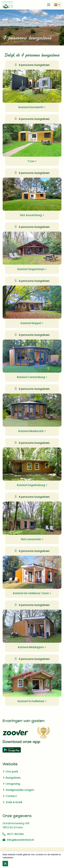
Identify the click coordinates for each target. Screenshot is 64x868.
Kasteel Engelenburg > (32, 485)
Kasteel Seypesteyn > (32, 269)
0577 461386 (13, 834)
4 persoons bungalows (32, 65)
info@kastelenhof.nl (18, 840)
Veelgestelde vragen (20, 790)
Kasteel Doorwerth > (32, 107)
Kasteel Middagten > (32, 647)
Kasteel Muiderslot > (32, 431)
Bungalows (13, 778)
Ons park (12, 772)
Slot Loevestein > (32, 539)
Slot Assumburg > (32, 215)
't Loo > (32, 161)
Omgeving (13, 784)
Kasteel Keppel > (32, 323)
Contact (11, 796)
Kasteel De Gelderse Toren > (32, 593)
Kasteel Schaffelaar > (32, 701)
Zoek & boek (14, 802)
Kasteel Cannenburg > (32, 377)
